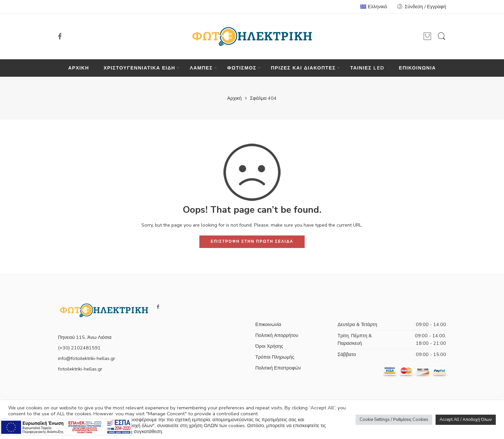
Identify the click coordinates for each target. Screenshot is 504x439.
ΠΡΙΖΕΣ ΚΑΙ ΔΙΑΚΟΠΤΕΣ (303, 68)
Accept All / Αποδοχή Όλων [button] (466, 420)
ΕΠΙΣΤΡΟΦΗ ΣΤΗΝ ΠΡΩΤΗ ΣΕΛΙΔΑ (252, 241)
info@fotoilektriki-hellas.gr (87, 358)
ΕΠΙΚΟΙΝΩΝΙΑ (417, 68)
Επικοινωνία (268, 324)
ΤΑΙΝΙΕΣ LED (367, 68)
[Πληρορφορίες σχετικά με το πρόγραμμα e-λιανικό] (66, 426)
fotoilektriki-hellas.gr (80, 369)
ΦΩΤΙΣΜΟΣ (242, 68)
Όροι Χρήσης (269, 346)
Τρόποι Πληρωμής (275, 357)
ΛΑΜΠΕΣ (201, 68)
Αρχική (235, 98)
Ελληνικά (374, 7)
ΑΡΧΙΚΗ (79, 68)
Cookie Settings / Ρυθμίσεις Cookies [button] (394, 420)
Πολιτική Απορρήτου (277, 335)
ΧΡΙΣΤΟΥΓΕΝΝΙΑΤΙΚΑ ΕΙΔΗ (139, 68)
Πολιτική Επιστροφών (278, 368)
